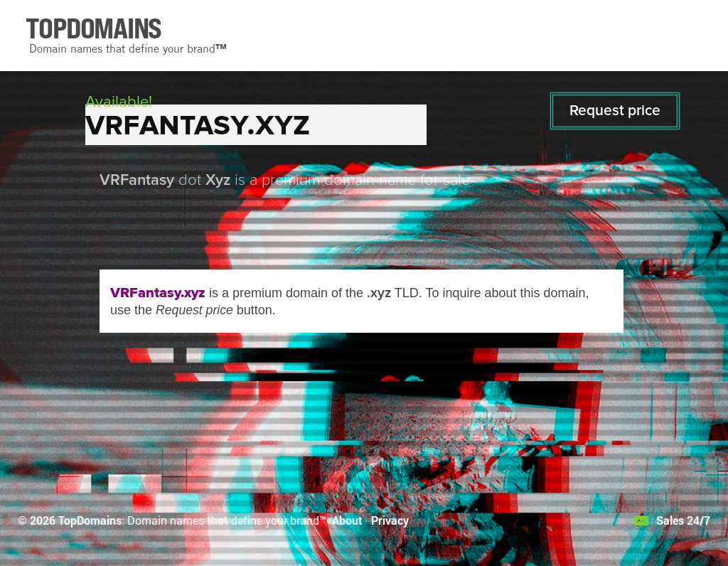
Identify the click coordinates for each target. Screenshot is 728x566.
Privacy (390, 520)
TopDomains (90, 520)
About (347, 520)
